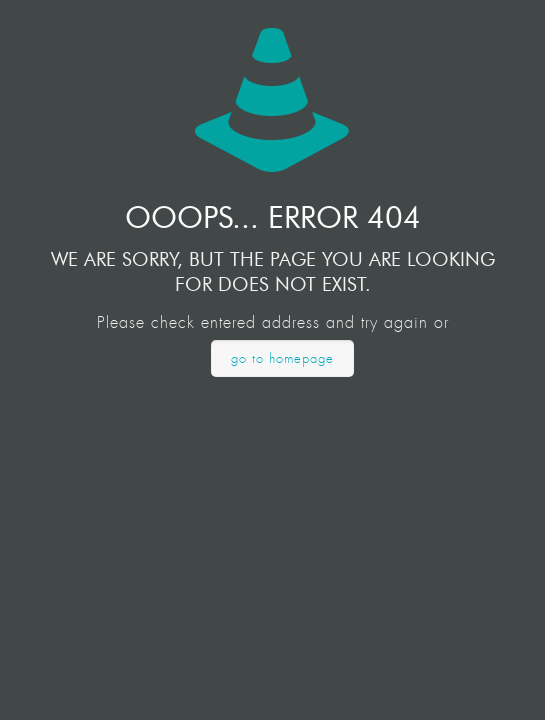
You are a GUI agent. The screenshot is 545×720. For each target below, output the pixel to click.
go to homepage (282, 358)
